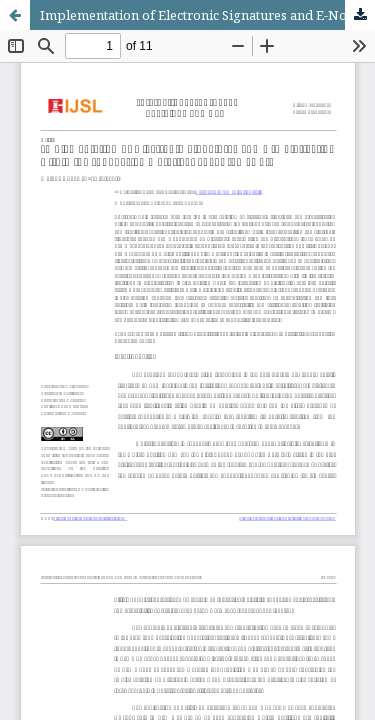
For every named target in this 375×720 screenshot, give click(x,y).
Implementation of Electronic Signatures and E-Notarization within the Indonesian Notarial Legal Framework (207, 15)
